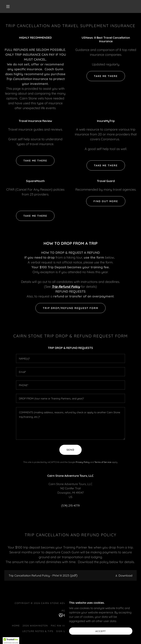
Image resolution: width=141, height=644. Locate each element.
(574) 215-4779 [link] (70, 506)
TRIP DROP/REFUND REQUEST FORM (70, 308)
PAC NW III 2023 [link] (62, 626)
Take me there (106, 76)
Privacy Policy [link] (83, 462)
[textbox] (70, 358)
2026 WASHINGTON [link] (35, 626)
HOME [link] (16, 626)
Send (70, 450)
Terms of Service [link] (103, 462)
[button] (8, 6)
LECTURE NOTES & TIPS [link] (38, 631)
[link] (70, 575)
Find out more (106, 201)
